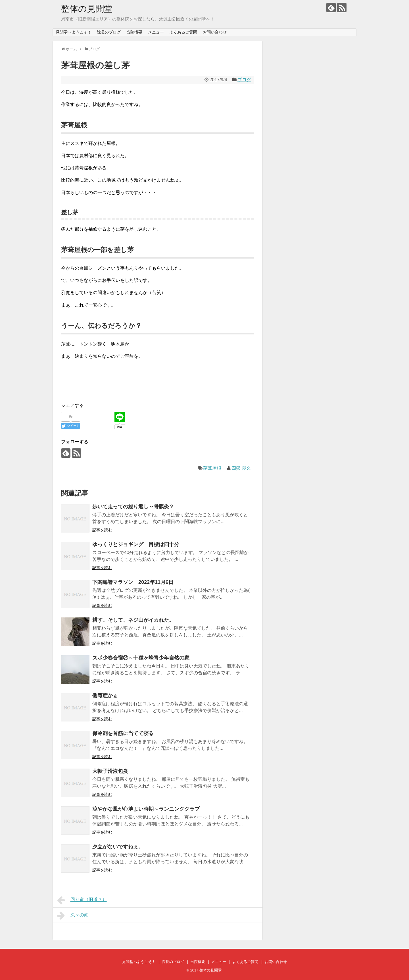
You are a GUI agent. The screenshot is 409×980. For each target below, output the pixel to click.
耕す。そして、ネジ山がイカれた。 (133, 620)
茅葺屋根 (212, 468)
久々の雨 (73, 916)
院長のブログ (109, 32)
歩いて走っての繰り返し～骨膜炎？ (133, 507)
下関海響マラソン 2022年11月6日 (133, 582)
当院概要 (134, 32)
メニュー (156, 32)
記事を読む (102, 530)
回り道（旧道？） (82, 900)
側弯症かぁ (105, 696)
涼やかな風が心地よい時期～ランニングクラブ (146, 809)
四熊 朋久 (241, 468)
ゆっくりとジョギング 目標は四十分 (136, 544)
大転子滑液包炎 (110, 771)
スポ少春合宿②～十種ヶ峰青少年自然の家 (141, 658)
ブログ (244, 80)
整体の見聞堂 (87, 9)
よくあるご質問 (183, 32)
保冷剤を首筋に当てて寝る (123, 733)
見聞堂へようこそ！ (74, 32)
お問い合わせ (215, 32)
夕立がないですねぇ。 (118, 847)
